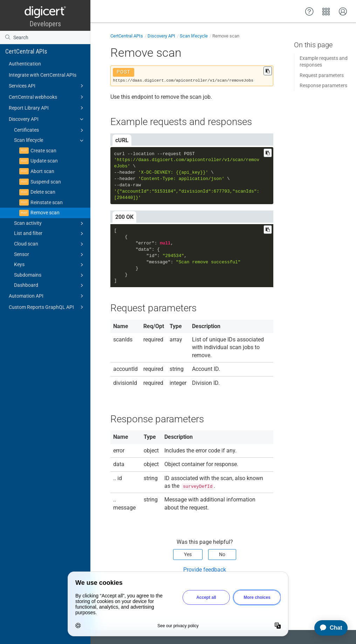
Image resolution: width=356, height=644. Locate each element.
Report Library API (47, 108)
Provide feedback (205, 570)
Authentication (25, 64)
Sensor (50, 255)
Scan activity (50, 223)
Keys (50, 265)
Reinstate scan (47, 202)
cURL (122, 140)
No (222, 554)
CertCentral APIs (26, 51)
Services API (47, 86)
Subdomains (50, 275)
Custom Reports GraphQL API (47, 307)
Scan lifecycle (50, 140)
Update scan (44, 161)
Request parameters (322, 75)
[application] (328, 628)
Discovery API (47, 119)
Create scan (43, 151)
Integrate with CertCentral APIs (43, 75)
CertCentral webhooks (47, 97)
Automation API (47, 296)
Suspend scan (46, 182)
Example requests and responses (324, 62)
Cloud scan (50, 244)
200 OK (124, 217)
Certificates (50, 130)
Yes (188, 554)
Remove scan (45, 213)
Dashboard (50, 285)
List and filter (50, 234)
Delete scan (43, 192)
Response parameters (323, 85)
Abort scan (42, 171)
